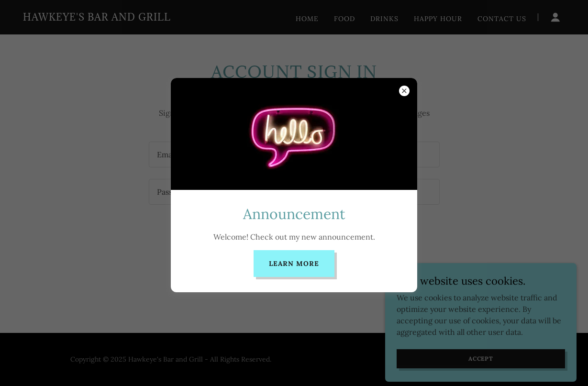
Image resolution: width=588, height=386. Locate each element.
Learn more (294, 264)
